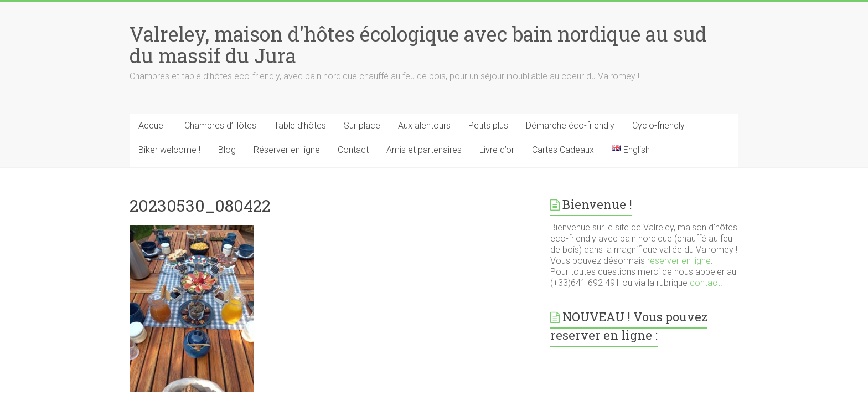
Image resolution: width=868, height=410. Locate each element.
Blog (227, 150)
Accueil (153, 125)
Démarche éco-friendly (570, 125)
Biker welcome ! (169, 150)
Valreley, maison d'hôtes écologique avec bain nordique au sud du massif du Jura (418, 45)
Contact (353, 150)
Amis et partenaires (424, 150)
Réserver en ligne (287, 150)
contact (705, 283)
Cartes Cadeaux (563, 150)
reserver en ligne (679, 261)
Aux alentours (424, 125)
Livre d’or (497, 150)
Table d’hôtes (300, 125)
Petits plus (488, 125)
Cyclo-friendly (658, 125)
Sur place (362, 125)
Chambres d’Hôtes (220, 125)
